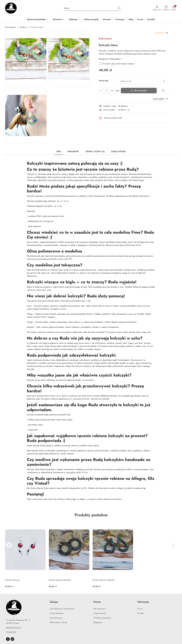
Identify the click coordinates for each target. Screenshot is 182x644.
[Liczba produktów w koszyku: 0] (174, 8)
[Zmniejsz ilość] (101, 91)
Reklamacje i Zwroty (58, 622)
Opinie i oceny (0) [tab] (95, 152)
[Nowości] (107, 20)
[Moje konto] (157, 8)
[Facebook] (8, 639)
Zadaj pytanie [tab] (118, 152)
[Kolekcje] (74, 20)
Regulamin (98, 622)
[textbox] (140, 81)
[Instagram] (12, 639)
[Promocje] (120, 20)
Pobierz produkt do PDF (110, 118)
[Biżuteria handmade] (38, 20)
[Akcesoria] (59, 20)
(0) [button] (167, 33)
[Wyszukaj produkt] (92, 8)
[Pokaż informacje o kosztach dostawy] (128, 110)
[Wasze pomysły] (91, 20)
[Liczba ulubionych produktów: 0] (166, 8)
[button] (26, 59)
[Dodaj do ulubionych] (163, 91)
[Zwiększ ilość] (112, 91)
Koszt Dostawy (56, 618)
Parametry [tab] (73, 152)
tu (145, 488)
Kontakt (140, 613)
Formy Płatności (57, 613)
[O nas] (140, 20)
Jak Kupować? (100, 609)
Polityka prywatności (102, 618)
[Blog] (131, 20)
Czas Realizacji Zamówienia (62, 609)
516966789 (11, 632)
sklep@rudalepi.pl (14, 628)
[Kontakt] (151, 20)
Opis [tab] (59, 152)
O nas (140, 609)
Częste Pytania (100, 613)
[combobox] (143, 81)
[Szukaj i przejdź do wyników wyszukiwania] (119, 8)
